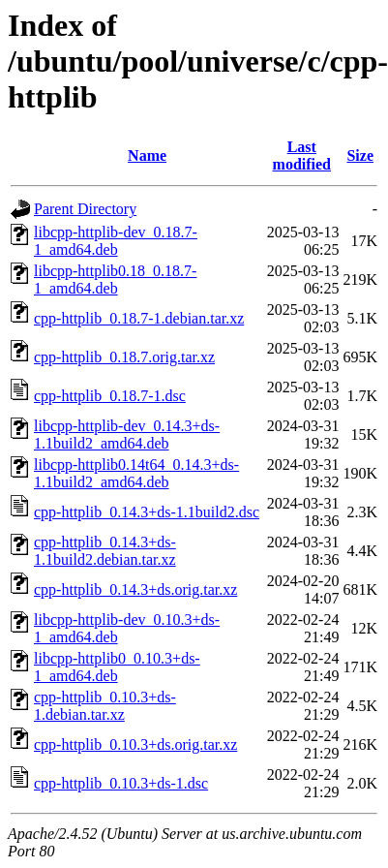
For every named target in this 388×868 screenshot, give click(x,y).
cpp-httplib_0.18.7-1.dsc (110, 396)
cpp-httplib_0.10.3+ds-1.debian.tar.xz (105, 706)
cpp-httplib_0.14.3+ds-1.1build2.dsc (147, 512)
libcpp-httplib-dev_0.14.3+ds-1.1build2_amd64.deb (127, 434)
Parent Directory (85, 209)
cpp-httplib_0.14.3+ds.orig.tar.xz (135, 589)
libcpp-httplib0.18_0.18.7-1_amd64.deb (115, 279)
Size (360, 155)
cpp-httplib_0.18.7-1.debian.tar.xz (139, 318)
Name (147, 155)
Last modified (302, 155)
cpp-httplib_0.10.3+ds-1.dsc (121, 783)
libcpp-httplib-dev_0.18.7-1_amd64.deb (116, 241)
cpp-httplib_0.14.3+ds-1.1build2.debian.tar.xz (105, 551)
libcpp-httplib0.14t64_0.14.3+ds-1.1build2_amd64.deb (136, 473)
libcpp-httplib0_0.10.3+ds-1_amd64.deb (117, 667)
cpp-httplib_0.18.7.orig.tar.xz (124, 357)
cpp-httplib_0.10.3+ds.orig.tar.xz (135, 744)
